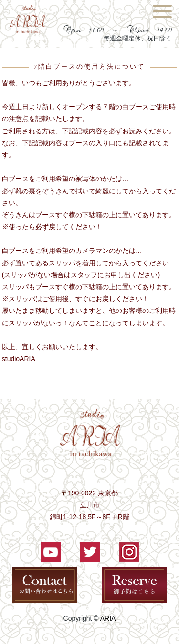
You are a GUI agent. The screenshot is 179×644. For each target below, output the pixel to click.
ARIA (108, 618)
